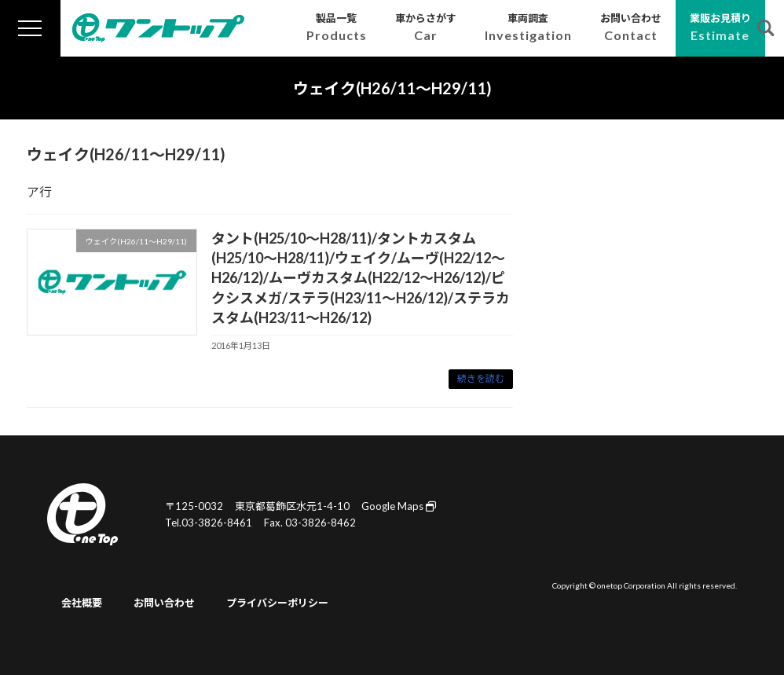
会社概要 (82, 603)
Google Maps (399, 506)
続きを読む (481, 378)
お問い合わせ (164, 603)
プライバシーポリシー (277, 603)
